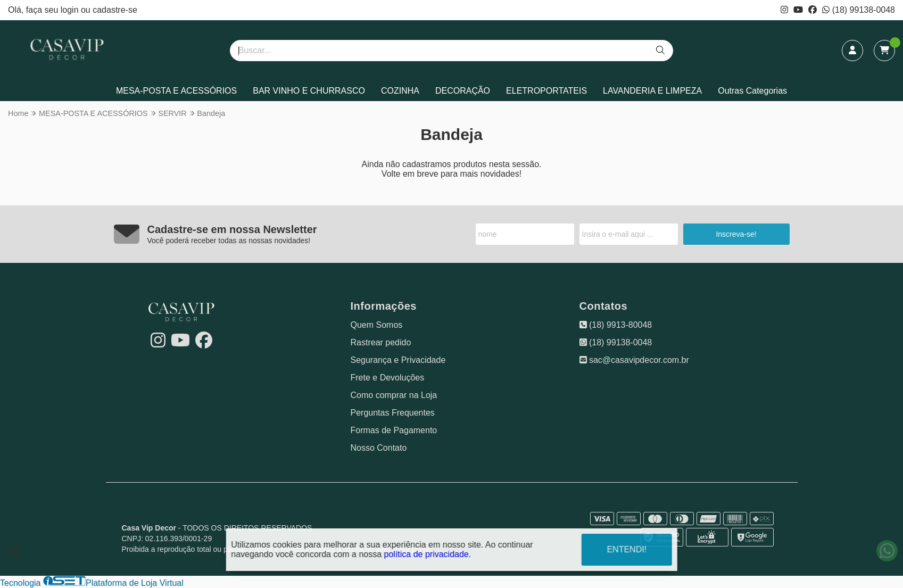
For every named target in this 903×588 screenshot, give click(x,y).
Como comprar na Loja (394, 395)
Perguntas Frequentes (393, 413)
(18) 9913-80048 (616, 325)
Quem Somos (377, 325)
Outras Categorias (752, 91)
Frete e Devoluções (388, 378)
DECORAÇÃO (463, 91)
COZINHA (400, 91)
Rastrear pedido (381, 342)
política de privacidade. (428, 554)
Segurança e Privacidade (398, 360)
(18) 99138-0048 (859, 10)
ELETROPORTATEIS (546, 91)
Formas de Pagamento (394, 430)
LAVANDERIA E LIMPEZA (652, 91)
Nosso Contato (379, 448)
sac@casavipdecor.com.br (634, 360)
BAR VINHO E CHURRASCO (309, 91)
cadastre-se (115, 10)
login (71, 10)
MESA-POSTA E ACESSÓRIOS (176, 91)
